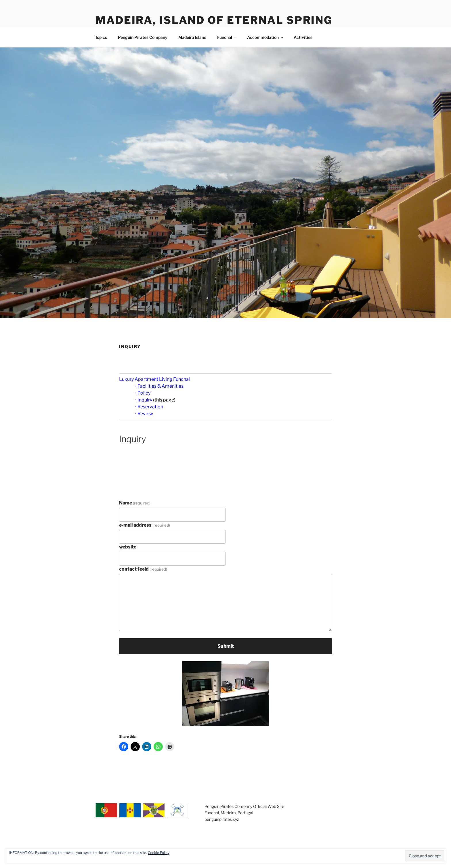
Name (135, 503)
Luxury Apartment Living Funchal (154, 379)
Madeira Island (192, 37)
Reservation (150, 407)
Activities (303, 37)
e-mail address (145, 525)
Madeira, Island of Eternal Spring (214, 20)
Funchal (227, 37)
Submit (226, 646)
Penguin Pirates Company (143, 37)
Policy (144, 393)
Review (145, 414)
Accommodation (266, 37)
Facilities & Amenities (160, 386)
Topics (101, 37)
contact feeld (143, 569)
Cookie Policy (159, 853)
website (128, 547)
